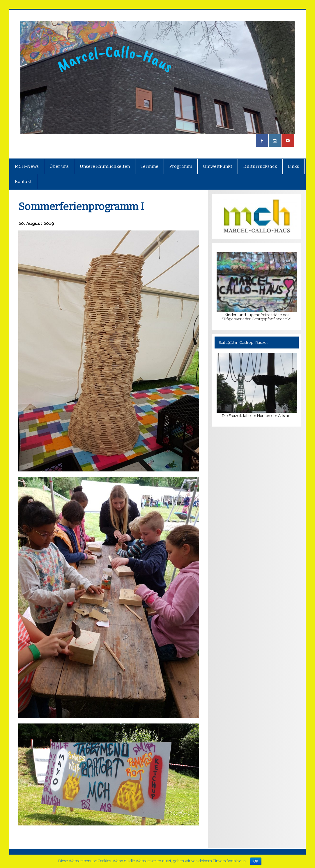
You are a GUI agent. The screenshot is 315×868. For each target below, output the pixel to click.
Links (293, 166)
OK (256, 861)
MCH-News (27, 166)
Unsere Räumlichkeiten (105, 166)
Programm (181, 166)
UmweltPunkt (218, 166)
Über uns (59, 166)
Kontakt (23, 182)
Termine (149, 166)
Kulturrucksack (260, 166)
